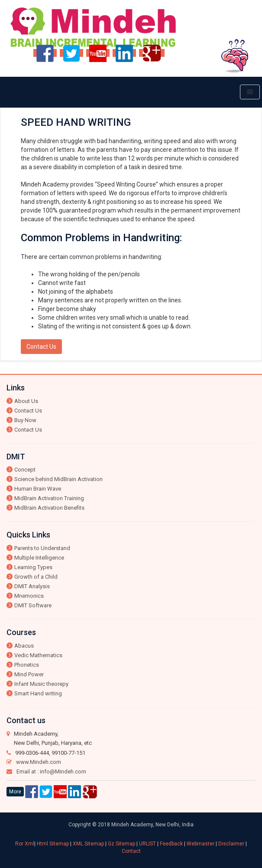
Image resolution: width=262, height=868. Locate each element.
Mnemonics (29, 596)
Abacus (24, 646)
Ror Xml (25, 844)
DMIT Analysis (32, 586)
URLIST (148, 844)
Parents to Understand (42, 548)
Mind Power (29, 674)
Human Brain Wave (38, 489)
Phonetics (27, 665)
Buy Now (25, 420)
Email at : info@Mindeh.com (51, 771)
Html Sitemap (53, 844)
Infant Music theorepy (41, 684)
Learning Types (33, 567)
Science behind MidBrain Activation (58, 479)
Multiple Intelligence (39, 558)
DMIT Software (33, 605)
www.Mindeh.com (39, 762)
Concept (25, 470)
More (15, 792)
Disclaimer (231, 844)
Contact (131, 851)
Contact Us (41, 347)
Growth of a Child (36, 577)
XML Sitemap (89, 844)
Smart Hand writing (38, 693)
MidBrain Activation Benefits (49, 508)
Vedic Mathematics (38, 655)
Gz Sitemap (122, 844)
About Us (26, 401)
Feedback (172, 844)
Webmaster (201, 844)
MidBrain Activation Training (49, 498)
